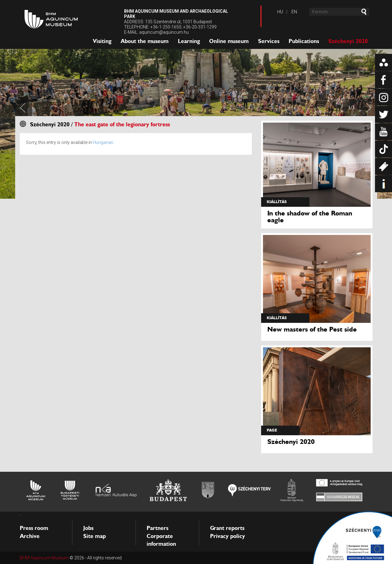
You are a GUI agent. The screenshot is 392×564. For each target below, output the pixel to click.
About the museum (145, 41)
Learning (189, 41)
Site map (95, 536)
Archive (30, 536)
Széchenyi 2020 (348, 41)
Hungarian (103, 142)
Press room (34, 528)
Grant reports (227, 528)
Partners (157, 528)
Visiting (102, 41)
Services (269, 41)
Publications (304, 41)
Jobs (88, 528)
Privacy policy (228, 536)
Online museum (229, 41)
